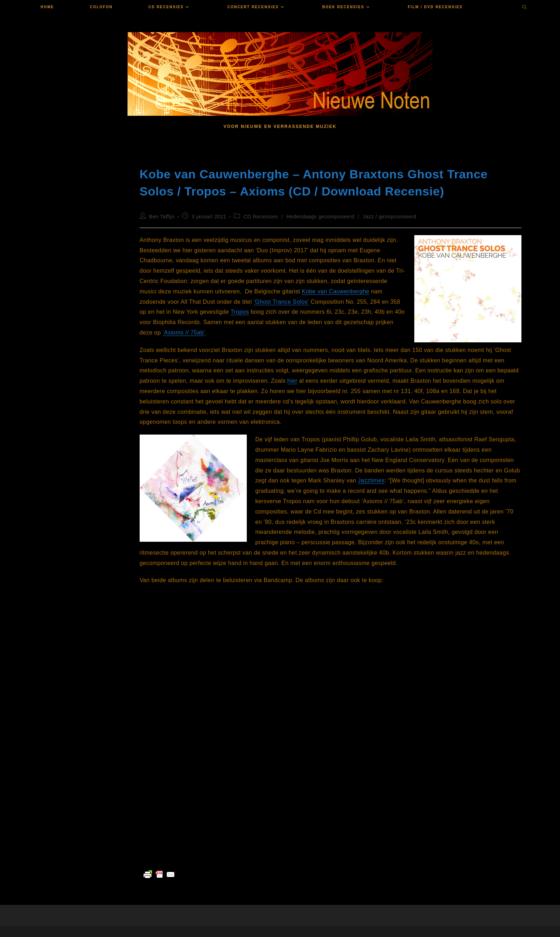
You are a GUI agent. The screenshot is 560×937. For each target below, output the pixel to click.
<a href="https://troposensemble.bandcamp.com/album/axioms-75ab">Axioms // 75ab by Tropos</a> (211, 774)
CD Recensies (261, 217)
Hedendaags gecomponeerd (321, 217)
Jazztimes (371, 480)
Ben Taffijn (162, 217)
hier (292, 381)
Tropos (240, 312)
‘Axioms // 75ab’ (184, 333)
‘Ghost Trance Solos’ (281, 302)
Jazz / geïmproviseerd (390, 217)
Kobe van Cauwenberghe (336, 291)
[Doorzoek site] (525, 8)
